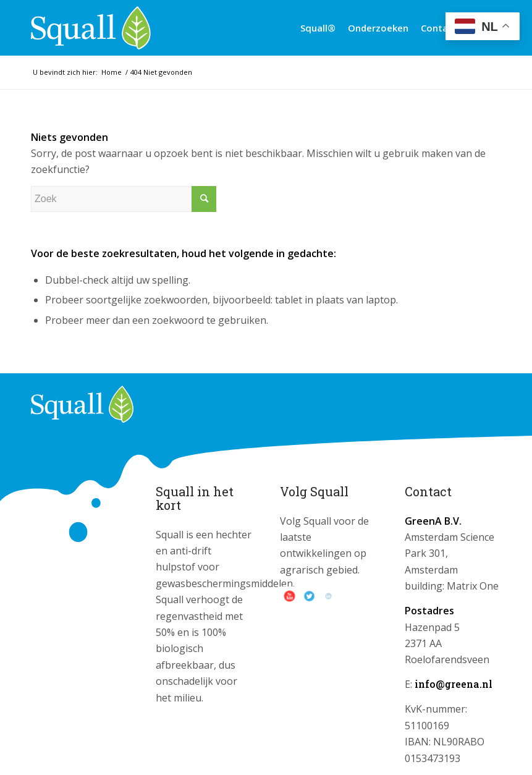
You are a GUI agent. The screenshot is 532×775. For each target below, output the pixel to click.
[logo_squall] (91, 28)
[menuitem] (318, 28)
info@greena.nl (454, 684)
